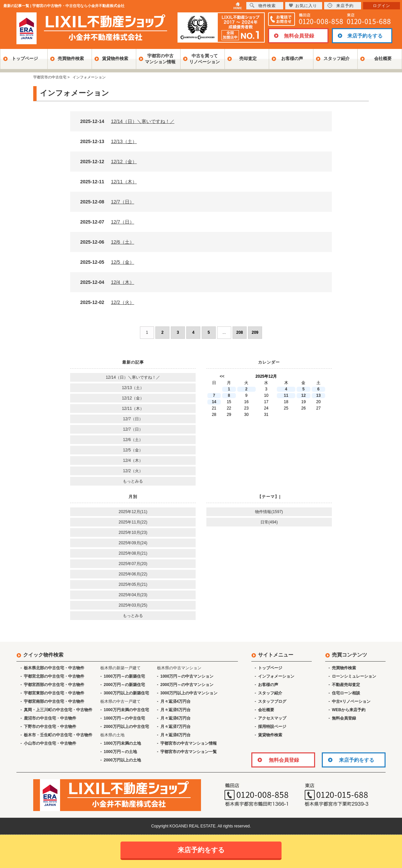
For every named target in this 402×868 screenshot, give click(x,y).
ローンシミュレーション (354, 676)
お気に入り (303, 6)
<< (222, 376)
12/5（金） (133, 450)
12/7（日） (133, 419)
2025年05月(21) (133, 584)
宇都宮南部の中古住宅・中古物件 (54, 701)
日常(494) (269, 522)
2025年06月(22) (133, 574)
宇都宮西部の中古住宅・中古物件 (54, 685)
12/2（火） (133, 471)
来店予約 (341, 6)
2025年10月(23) (133, 533)
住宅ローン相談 (346, 693)
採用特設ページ (272, 727)
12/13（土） (133, 388)
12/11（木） (133, 409)
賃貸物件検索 (115, 58)
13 (318, 395)
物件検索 (263, 6)
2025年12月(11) (133, 512)
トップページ (25, 58)
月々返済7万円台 (176, 727)
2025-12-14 (127, 121)
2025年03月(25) (133, 605)
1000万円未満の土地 (122, 743)
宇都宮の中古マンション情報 (160, 59)
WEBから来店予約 (349, 710)
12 (304, 395)
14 (214, 402)
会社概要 (383, 58)
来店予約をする (365, 36)
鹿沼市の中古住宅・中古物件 (50, 718)
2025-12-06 (107, 242)
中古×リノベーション (351, 701)
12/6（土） (133, 440)
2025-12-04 (107, 282)
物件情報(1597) (269, 512)
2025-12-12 (109, 162)
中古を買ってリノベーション (205, 59)
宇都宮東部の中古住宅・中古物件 (54, 693)
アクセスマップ (272, 718)
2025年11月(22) (133, 522)
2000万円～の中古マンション (187, 685)
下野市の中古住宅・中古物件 (50, 727)
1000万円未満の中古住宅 (126, 710)
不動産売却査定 (346, 685)
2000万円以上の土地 (122, 760)
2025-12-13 (109, 141)
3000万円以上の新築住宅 (126, 693)
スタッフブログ (272, 701)
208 (240, 332)
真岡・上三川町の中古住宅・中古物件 (58, 710)
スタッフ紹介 (337, 58)
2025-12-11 (109, 182)
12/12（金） (133, 398)
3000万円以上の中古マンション (189, 693)
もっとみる (133, 481)
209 (255, 332)
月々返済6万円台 (176, 718)
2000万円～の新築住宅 (124, 685)
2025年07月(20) (133, 564)
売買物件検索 (71, 58)
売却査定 (248, 58)
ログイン (382, 6)
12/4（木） (133, 460)
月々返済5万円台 (176, 710)
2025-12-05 (107, 262)
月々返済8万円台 (176, 735)
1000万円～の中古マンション (187, 676)
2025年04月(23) (133, 595)
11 (286, 395)
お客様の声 (292, 58)
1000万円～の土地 (120, 752)
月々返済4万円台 (176, 701)
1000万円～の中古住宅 (124, 718)
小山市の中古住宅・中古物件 (50, 743)
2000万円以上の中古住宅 (126, 727)
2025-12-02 (107, 302)
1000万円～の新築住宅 (124, 676)
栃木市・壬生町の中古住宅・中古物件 (58, 735)
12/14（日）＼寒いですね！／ (133, 377)
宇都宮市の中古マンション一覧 (189, 752)
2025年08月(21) (133, 553)
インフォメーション (276, 676)
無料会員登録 (299, 36)
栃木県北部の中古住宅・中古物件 (54, 668)
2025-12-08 (107, 202)
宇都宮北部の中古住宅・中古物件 (54, 676)
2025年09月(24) (133, 543)
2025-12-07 (107, 222)
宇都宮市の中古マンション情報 (189, 743)
